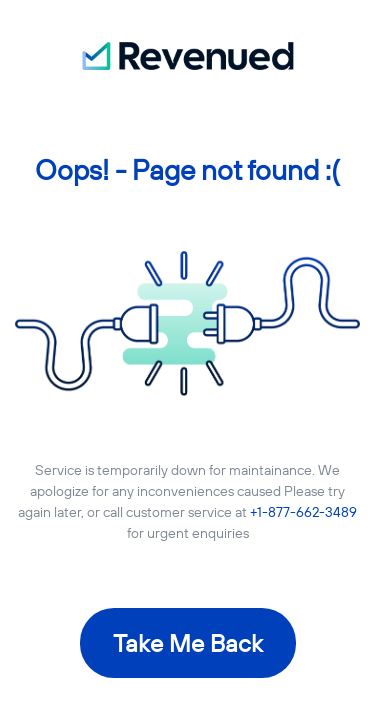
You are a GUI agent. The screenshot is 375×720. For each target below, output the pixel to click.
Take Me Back (188, 643)
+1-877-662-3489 (303, 512)
